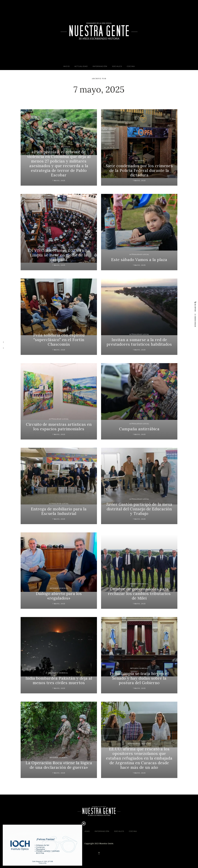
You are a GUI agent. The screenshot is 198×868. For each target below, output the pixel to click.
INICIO (66, 66)
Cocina (131, 66)
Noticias (66, 147)
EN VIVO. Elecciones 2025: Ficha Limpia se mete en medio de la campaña (59, 255)
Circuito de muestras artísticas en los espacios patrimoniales (59, 427)
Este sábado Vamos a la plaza (139, 260)
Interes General (59, 588)
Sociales (117, 66)
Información (100, 66)
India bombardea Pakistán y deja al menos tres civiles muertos (59, 681)
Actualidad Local (139, 254)
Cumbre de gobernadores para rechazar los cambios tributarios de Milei (139, 594)
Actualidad (81, 66)
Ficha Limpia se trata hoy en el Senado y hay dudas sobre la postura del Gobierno (139, 678)
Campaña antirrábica (139, 429)
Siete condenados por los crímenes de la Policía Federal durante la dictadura (139, 170)
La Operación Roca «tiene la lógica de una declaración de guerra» (59, 765)
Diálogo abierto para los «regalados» (59, 596)
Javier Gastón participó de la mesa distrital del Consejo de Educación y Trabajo (139, 509)
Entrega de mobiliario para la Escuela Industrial (59, 511)
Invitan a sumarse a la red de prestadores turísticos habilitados (139, 342)
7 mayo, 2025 (59, 180)
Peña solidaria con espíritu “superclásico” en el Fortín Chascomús (59, 340)
